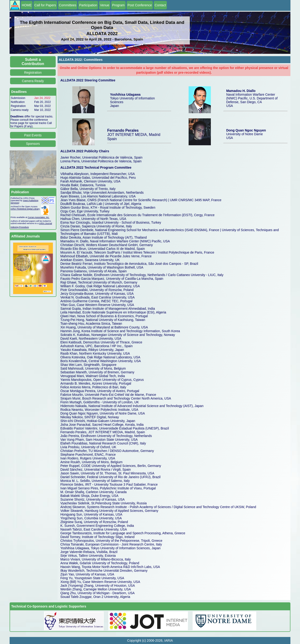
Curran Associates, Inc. (39, 217)
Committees (68, 5)
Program (118, 5)
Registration (33, 73)
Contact (160, 5)
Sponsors (33, 144)
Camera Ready (33, 81)
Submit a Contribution (33, 62)
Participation (88, 5)
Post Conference (140, 5)
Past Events (33, 135)
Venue (105, 5)
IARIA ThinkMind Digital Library (25, 209)
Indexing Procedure (20, 227)
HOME (27, 5)
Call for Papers (45, 5)
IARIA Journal (46, 223)
